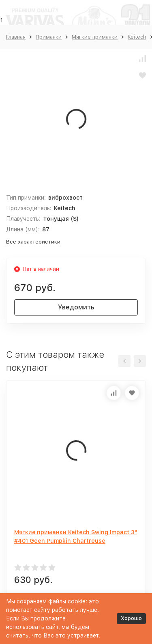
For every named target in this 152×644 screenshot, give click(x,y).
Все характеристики (33, 242)
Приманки (49, 37)
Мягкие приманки (95, 37)
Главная (16, 37)
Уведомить (76, 307)
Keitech (137, 37)
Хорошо (131, 618)
